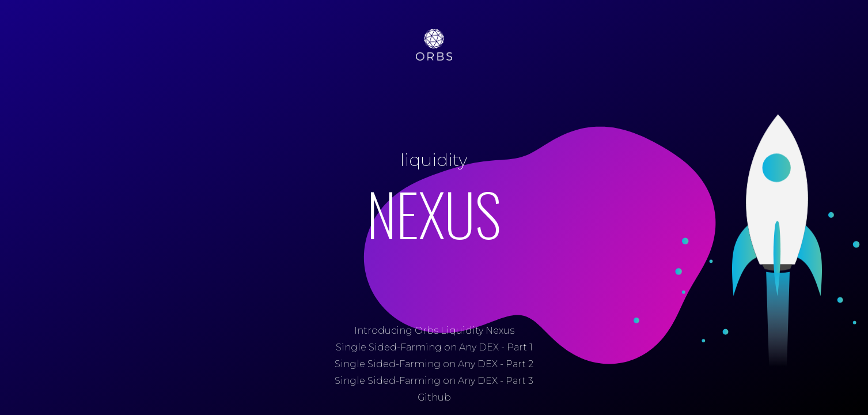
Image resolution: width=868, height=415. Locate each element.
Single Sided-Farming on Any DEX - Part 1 (434, 347)
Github (434, 397)
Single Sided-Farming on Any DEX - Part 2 (434, 364)
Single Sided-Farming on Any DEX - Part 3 (434, 381)
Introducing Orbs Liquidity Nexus (434, 331)
